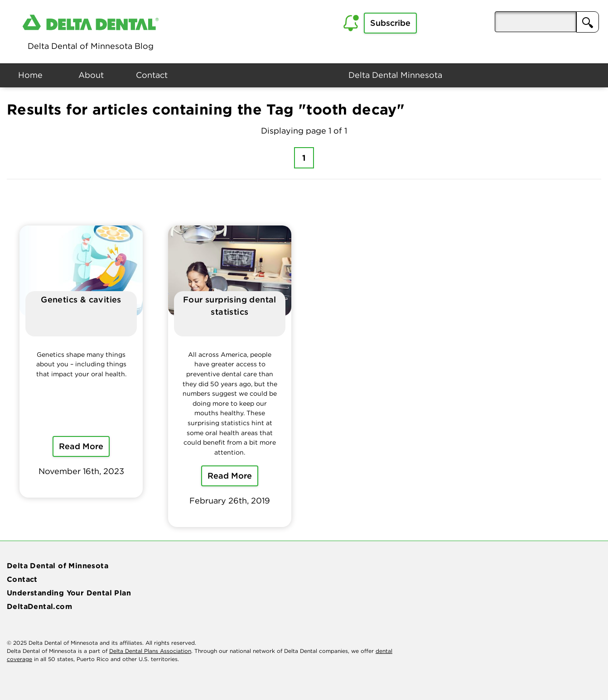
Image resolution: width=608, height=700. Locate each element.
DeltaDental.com (39, 606)
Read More (81, 446)
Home (30, 75)
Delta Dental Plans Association (150, 651)
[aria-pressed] (536, 22)
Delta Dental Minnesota (395, 75)
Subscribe (390, 23)
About (91, 75)
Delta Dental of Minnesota (58, 566)
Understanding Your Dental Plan (69, 593)
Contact (152, 75)
